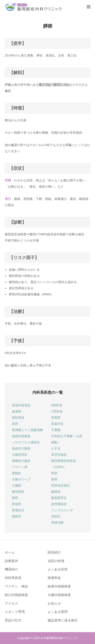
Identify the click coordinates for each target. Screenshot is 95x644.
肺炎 (54, 473)
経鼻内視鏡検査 (59, 586)
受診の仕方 (13, 620)
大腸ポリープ (21, 479)
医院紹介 (54, 552)
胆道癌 (17, 504)
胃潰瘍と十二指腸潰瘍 (27, 430)
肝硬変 (56, 418)
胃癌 (15, 424)
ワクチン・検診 (16, 586)
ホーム (10, 552)
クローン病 (20, 467)
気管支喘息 (59, 455)
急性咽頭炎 (59, 504)
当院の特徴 (56, 561)
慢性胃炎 (18, 418)
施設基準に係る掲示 (63, 620)
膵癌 (15, 498)
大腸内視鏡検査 (59, 595)
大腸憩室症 (20, 455)
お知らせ (54, 603)
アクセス (11, 603)
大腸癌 (17, 485)
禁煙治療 (57, 523)
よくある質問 (58, 612)
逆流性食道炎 (21, 405)
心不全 (56, 448)
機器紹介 (11, 569)
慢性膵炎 (18, 492)
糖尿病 (56, 492)
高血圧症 (57, 424)
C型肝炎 (57, 411)
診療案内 (11, 561)
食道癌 (17, 411)
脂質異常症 (59, 498)
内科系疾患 (13, 578)
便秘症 (17, 473)
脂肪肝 (17, 516)
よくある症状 (58, 569)
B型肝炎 (57, 405)
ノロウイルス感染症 (26, 442)
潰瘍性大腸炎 (21, 461)
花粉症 (56, 516)
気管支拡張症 (60, 485)
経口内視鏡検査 (16, 595)
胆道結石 (18, 510)
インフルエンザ (62, 510)
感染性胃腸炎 (21, 436)
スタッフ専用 (15, 612)
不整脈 (56, 430)
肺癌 (54, 479)
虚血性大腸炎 (21, 448)
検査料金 (54, 578)
